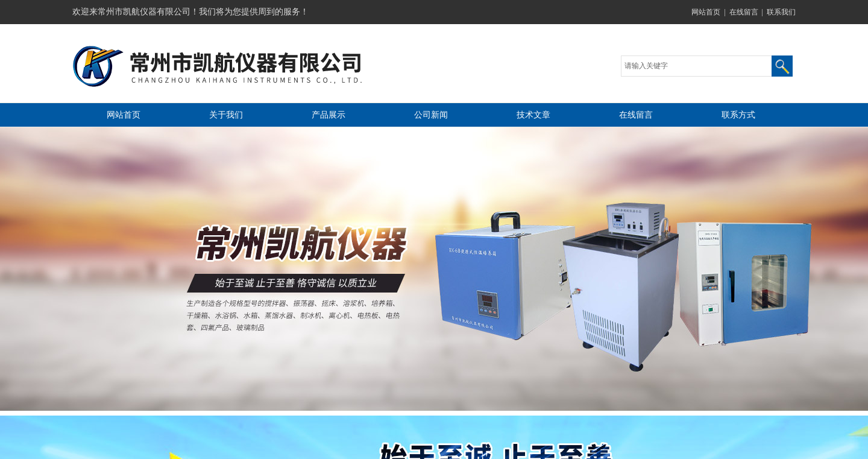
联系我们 (781, 12)
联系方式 (738, 115)
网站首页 (706, 12)
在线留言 (744, 12)
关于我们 (226, 115)
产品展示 (329, 115)
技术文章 (533, 115)
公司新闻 (431, 115)
